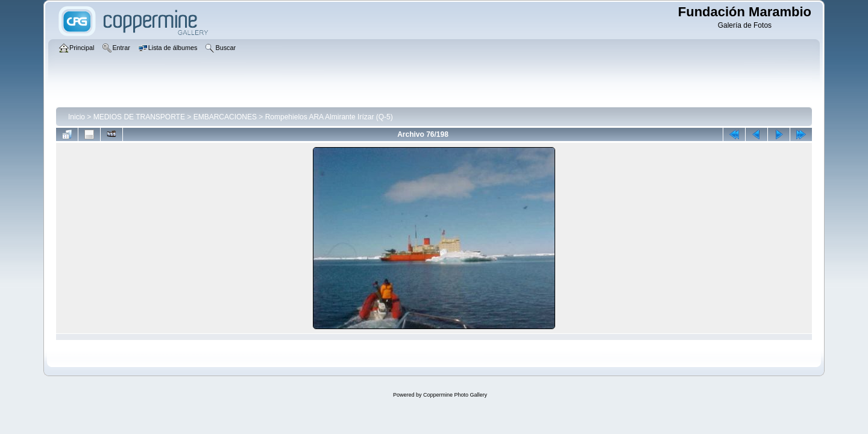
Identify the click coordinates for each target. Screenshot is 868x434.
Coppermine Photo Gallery (455, 395)
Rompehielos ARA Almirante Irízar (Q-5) (329, 117)
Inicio (77, 117)
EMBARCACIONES (225, 117)
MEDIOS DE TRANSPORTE (139, 117)
